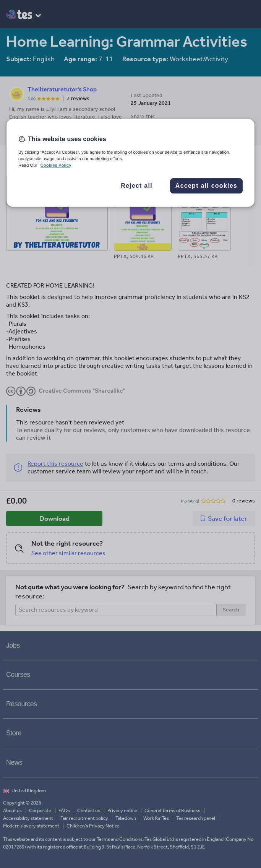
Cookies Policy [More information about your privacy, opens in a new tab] (56, 165)
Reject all (137, 186)
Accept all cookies (206, 186)
